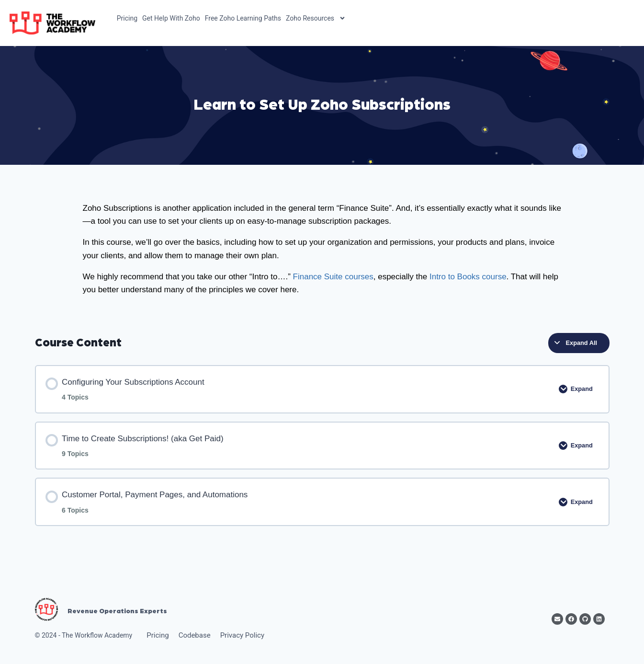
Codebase (195, 635)
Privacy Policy (242, 635)
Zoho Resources (316, 18)
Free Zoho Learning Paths (243, 18)
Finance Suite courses (333, 277)
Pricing (127, 18)
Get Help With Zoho (171, 18)
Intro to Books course (468, 277)
